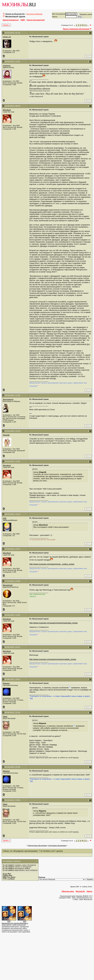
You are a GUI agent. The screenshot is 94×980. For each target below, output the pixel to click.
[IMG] (5, 877)
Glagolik (6, 435)
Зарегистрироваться (11, 20)
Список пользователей (36, 20)
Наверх (89, 891)
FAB (4, 518)
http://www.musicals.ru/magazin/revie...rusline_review (52, 564)
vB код (5, 874)
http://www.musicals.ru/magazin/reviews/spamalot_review (53, 623)
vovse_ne (7, 37)
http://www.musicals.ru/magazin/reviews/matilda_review (53, 659)
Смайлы (6, 875)
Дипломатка (8, 399)
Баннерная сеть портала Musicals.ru (15, 923)
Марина (6, 683)
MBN (9, 921)
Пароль (55, 17)
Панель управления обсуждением (76, 29)
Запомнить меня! (85, 14)
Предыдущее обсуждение (37, 846)
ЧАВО (23, 20)
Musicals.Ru (80, 891)
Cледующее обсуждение (57, 846)
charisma (7, 66)
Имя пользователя (59, 14)
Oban (5, 716)
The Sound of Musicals (34, 14)
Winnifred (7, 110)
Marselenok (8, 585)
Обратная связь (68, 891)
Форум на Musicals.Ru (15, 14)
